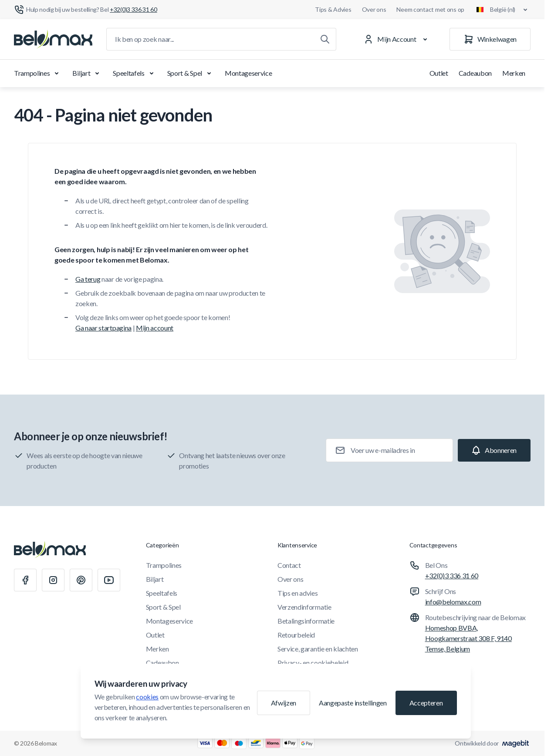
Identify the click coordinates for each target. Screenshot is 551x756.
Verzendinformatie (304, 607)
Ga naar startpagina (103, 328)
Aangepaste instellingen (353, 703)
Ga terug (88, 279)
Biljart (87, 73)
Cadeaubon (475, 73)
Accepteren (426, 703)
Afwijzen (284, 703)
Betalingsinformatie (306, 621)
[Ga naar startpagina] (53, 39)
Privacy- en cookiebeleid (313, 663)
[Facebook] (25, 580)
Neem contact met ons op (430, 9)
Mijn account (155, 328)
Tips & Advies (333, 9)
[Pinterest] (81, 580)
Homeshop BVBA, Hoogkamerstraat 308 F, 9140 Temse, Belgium (468, 638)
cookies (147, 697)
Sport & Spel (191, 73)
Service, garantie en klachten (318, 649)
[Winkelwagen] (490, 39)
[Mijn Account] (397, 39)
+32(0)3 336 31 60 (452, 575)
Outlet (439, 73)
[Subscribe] (494, 450)
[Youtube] (109, 580)
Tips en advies (298, 593)
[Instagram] (53, 580)
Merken (514, 73)
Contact (289, 565)
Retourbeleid (296, 635)
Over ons (374, 9)
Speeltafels (135, 73)
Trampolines (38, 73)
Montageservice (248, 73)
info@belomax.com (453, 602)
